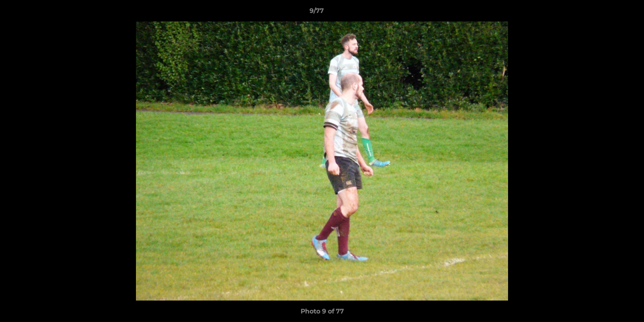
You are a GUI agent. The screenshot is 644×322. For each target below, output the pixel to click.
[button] (606, 13)
